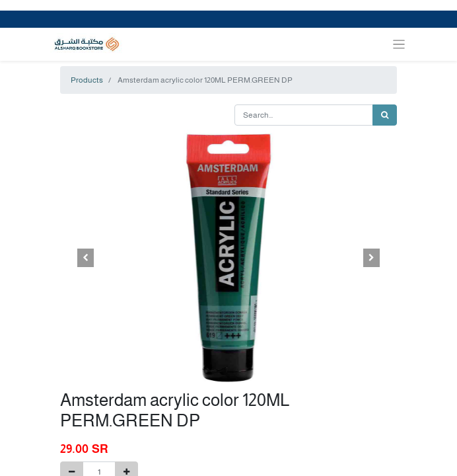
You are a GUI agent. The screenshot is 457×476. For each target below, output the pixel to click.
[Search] (385, 115)
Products (87, 80)
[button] (86, 258)
